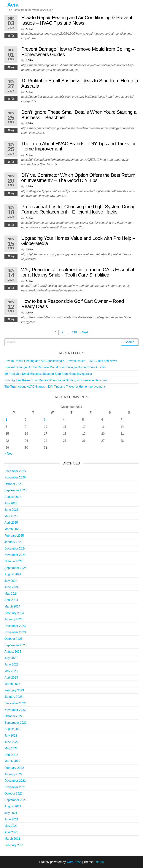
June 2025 (11, 510)
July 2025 (11, 503)
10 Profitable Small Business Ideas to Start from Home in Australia (80, 83)
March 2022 (12, 761)
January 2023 (13, 697)
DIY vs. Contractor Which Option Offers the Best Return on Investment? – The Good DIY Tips (78, 178)
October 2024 (13, 561)
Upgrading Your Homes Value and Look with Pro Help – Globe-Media (78, 241)
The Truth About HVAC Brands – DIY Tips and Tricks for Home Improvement (78, 146)
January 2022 (13, 774)
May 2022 (11, 748)
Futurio (99, 862)
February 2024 (14, 613)
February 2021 (14, 845)
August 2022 (13, 729)
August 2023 (13, 652)
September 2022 (15, 723)
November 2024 (15, 555)
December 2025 (15, 471)
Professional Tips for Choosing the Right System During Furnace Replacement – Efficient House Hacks (78, 209)
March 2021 (12, 839)
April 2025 (11, 523)
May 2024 (11, 594)
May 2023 (11, 671)
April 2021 (11, 832)
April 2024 (11, 600)
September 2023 (15, 645)
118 (75, 332)
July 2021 (11, 813)
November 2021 (15, 787)
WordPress (74, 862)
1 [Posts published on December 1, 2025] (6, 420)
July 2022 (11, 736)
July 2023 (11, 658)
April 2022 (11, 755)
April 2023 (11, 678)
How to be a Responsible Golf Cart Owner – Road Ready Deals (73, 304)
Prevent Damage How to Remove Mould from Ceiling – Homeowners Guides (78, 52)
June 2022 (11, 742)
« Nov (8, 454)
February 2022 (14, 768)
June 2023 (11, 664)
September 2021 (15, 800)
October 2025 (13, 484)
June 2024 (11, 587)
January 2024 (13, 619)
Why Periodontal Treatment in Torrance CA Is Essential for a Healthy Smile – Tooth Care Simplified (78, 272)
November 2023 (15, 632)
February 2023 (14, 690)
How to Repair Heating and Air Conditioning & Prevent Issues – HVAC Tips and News (77, 20)
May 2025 (11, 516)
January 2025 (13, 542)
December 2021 (15, 781)
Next (85, 332)
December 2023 (15, 626)
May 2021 (11, 826)
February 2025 (14, 536)
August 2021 (13, 806)
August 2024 (13, 574)
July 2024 (11, 581)
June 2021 (11, 819)
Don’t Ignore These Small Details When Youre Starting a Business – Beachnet (79, 115)
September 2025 (15, 490)
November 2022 (15, 710)
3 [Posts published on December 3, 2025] (45, 420)
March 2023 (12, 684)
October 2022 (13, 716)
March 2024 (12, 606)
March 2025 (12, 529)
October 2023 (13, 639)
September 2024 (15, 568)
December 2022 (15, 703)
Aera (13, 5)
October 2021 (13, 794)
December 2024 (15, 548)
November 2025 (15, 477)
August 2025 (13, 497)
